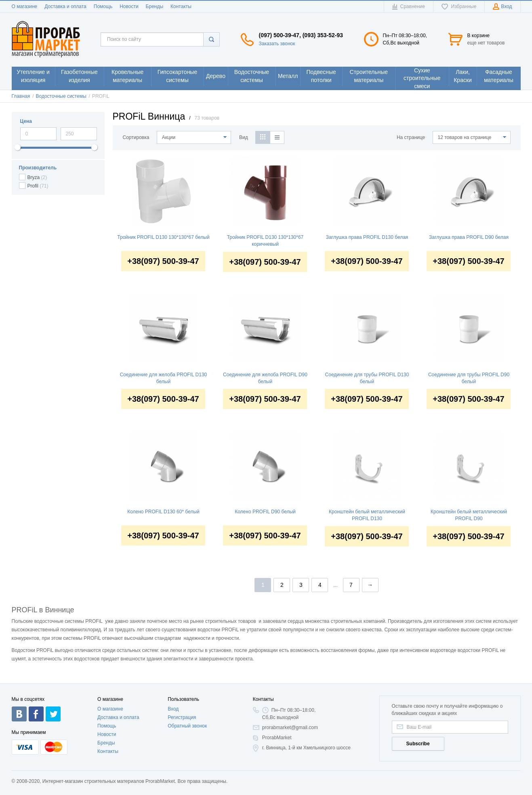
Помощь (103, 6)
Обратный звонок (187, 726)
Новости (129, 6)
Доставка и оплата (65, 6)
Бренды (155, 6)
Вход (173, 709)
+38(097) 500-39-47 (163, 261)
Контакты (181, 6)
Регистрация (182, 717)
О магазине (25, 6)
